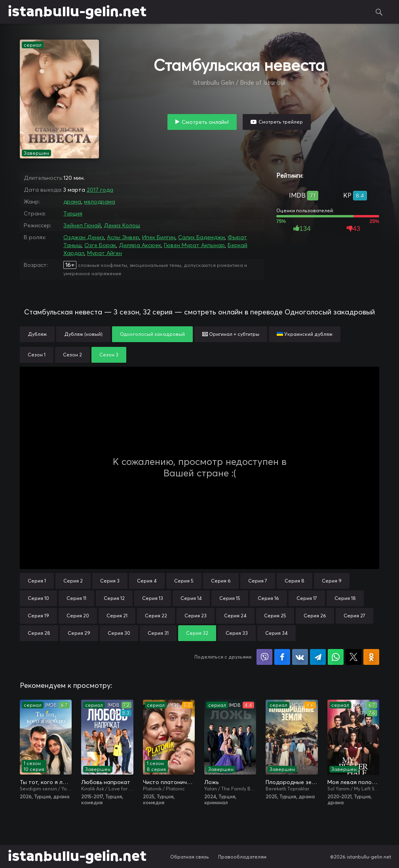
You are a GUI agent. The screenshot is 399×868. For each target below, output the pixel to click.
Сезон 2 (72, 355)
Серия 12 (114, 598)
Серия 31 (158, 633)
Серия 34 (276, 633)
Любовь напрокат (106, 782)
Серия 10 (38, 598)
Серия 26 (315, 616)
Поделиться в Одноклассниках (371, 657)
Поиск (379, 12)
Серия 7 (258, 581)
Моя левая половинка (353, 782)
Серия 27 (354, 616)
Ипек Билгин (159, 237)
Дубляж (37, 334)
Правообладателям (242, 857)
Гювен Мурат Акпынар (194, 245)
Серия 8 (294, 581)
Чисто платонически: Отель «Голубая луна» (169, 782)
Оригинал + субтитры (231, 334)
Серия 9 (332, 581)
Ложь (211, 782)
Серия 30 (119, 633)
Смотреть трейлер (281, 122)
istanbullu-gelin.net (77, 12)
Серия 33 (237, 633)
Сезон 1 (37, 355)
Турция (73, 213)
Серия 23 (196, 616)
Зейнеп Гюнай (82, 225)
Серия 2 (73, 581)
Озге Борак (100, 245)
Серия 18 (345, 598)
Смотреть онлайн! (205, 122)
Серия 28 (39, 633)
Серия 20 (78, 616)
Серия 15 (230, 598)
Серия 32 (197, 633)
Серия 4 (147, 581)
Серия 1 (37, 581)
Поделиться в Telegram (318, 657)
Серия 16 (268, 598)
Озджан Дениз (84, 237)
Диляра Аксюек (140, 245)
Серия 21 (117, 616)
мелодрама (100, 202)
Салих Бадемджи (201, 237)
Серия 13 (153, 598)
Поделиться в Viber (264, 657)
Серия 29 (79, 633)
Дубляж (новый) (83, 334)
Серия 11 (76, 598)
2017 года (100, 190)
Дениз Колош (122, 225)
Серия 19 (38, 616)
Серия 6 (221, 581)
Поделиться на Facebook (282, 657)
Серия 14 (191, 598)
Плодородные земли (292, 782)
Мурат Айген (104, 253)
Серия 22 (156, 616)
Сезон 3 (109, 355)
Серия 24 (235, 616)
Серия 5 (184, 581)
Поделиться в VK (300, 657)
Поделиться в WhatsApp (336, 657)
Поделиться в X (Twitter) (353, 657)
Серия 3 (110, 581)
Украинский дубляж (305, 334)
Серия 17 (307, 598)
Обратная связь (190, 857)
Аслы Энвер (123, 237)
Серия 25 (275, 616)
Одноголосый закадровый (152, 334)
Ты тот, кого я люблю (46, 782)
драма (72, 202)
